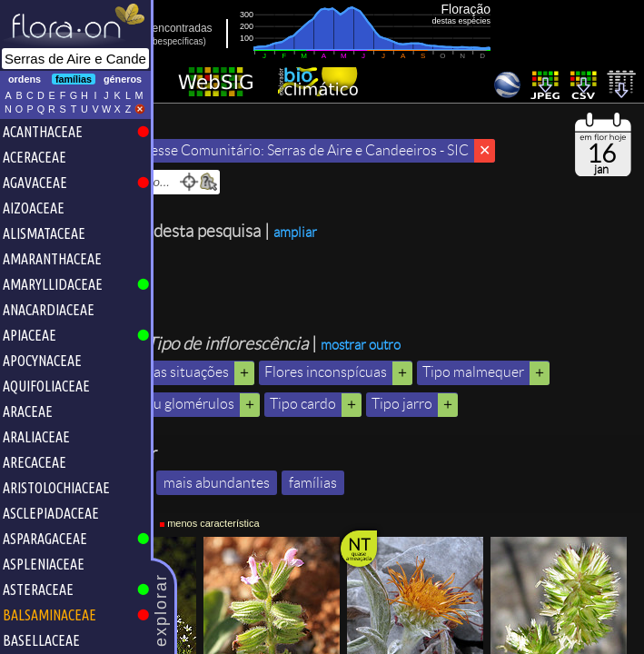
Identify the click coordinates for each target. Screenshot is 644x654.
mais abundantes (313, 590)
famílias (409, 590)
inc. (213, 41)
